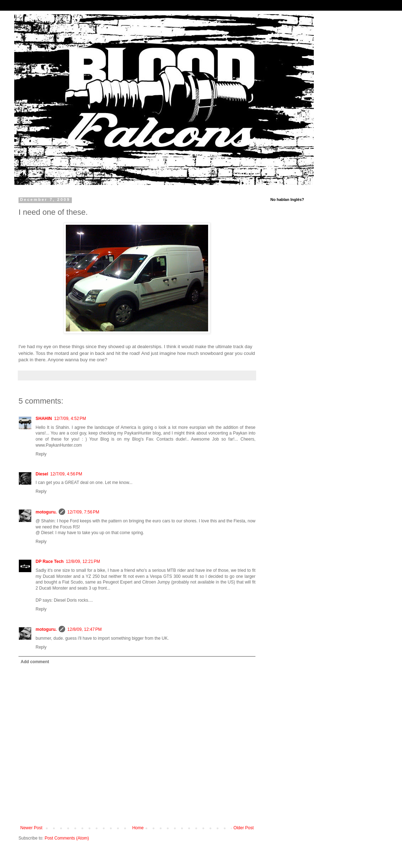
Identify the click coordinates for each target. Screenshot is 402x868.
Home (138, 828)
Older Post (244, 828)
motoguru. (46, 512)
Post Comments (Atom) (67, 838)
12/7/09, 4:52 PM (70, 419)
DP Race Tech (50, 561)
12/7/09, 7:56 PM (83, 512)
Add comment (35, 662)
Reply (41, 454)
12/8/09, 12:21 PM (83, 561)
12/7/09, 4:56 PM (66, 474)
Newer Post (31, 828)
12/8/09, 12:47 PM (84, 629)
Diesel (42, 474)
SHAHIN (44, 419)
